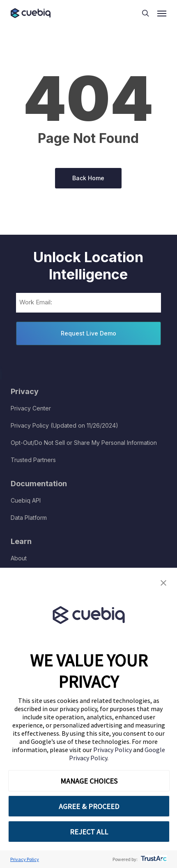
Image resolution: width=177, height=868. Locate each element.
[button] (163, 583)
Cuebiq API (26, 500)
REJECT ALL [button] (89, 832)
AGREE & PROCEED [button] (89, 806)
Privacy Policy (113, 750)
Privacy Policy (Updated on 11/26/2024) (64, 425)
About (19, 558)
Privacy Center (31, 408)
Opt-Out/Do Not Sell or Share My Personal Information (84, 443)
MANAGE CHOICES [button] (89, 781)
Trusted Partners (33, 460)
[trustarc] (153, 859)
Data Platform (29, 518)
